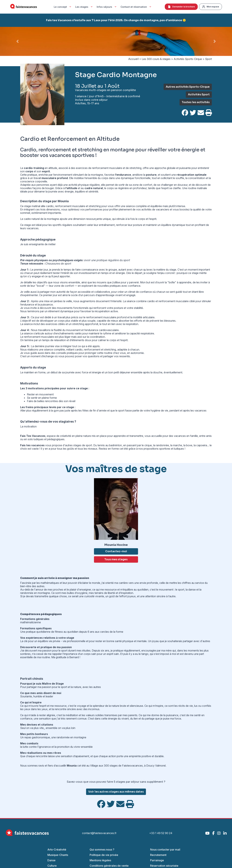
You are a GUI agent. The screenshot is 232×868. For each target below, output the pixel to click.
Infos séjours (107, 7)
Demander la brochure (181, 7)
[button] (17, 41)
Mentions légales (100, 860)
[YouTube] (207, 833)
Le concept (63, 7)
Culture (52, 866)
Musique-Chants (58, 855)
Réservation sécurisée (164, 866)
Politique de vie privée (104, 855)
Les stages (84, 7)
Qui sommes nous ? (102, 850)
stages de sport (83, 445)
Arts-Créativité (57, 850)
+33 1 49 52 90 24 (161, 833)
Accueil (133, 59)
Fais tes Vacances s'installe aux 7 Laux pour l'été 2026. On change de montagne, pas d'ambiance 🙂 (116, 20)
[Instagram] (219, 833)
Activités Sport (199, 94)
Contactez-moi (116, 551)
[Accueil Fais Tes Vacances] (24, 7)
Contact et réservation (136, 7)
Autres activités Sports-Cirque (188, 87)
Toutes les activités (196, 102)
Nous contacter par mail (165, 850)
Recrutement (158, 855)
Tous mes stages (116, 559)
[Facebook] (213, 833)
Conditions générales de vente (109, 866)
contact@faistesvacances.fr (99, 833)
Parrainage (157, 860)
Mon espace (210, 7)
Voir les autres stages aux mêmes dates (116, 792)
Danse (51, 860)
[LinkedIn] (225, 833)
